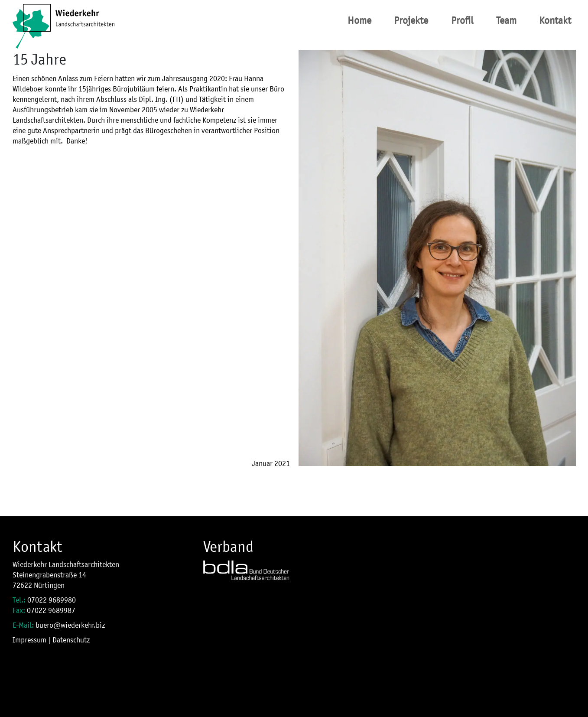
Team (506, 21)
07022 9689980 (52, 600)
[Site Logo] (63, 21)
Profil (462, 21)
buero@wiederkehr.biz (70, 625)
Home (359, 21)
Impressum (29, 640)
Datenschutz (71, 640)
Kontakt (555, 21)
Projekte (411, 21)
